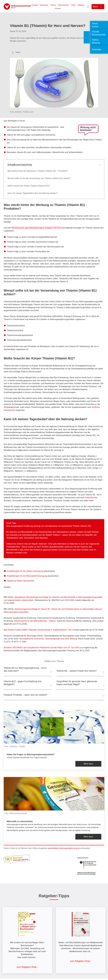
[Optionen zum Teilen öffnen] (16, 52)
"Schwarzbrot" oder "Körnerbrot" (20, 538)
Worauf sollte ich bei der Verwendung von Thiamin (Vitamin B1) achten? (39, 178)
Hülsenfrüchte (91, 498)
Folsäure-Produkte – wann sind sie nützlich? (26, 695)
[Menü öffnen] (98, 7)
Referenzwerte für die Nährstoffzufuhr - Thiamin (35, 621)
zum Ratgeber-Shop (27, 967)
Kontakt (35, 5)
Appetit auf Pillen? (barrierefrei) (20, 581)
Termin (53, 5)
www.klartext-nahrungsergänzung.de (64, 848)
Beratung (44, 5)
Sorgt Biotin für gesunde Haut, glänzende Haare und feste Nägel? (77, 683)
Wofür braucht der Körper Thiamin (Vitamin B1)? (29, 186)
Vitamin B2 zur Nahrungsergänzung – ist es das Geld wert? (25, 669)
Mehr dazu (88, 764)
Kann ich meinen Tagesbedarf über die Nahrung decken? (32, 193)
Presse (58, 8)
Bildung (81, 5)
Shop (73, 5)
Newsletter (97, 49)
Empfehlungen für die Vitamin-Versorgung (25, 571)
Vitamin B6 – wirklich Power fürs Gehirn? (77, 671)
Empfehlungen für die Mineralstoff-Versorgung (27, 576)
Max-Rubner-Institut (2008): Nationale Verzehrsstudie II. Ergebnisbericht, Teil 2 (38, 630)
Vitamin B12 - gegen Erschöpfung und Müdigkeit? (22, 683)
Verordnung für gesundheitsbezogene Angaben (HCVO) (36, 228)
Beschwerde (64, 5)
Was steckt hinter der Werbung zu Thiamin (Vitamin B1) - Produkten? (38, 171)
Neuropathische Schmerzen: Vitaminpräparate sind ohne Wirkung (48, 639)
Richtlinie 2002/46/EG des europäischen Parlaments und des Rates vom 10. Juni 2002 (42, 648)
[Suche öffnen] (88, 7)
